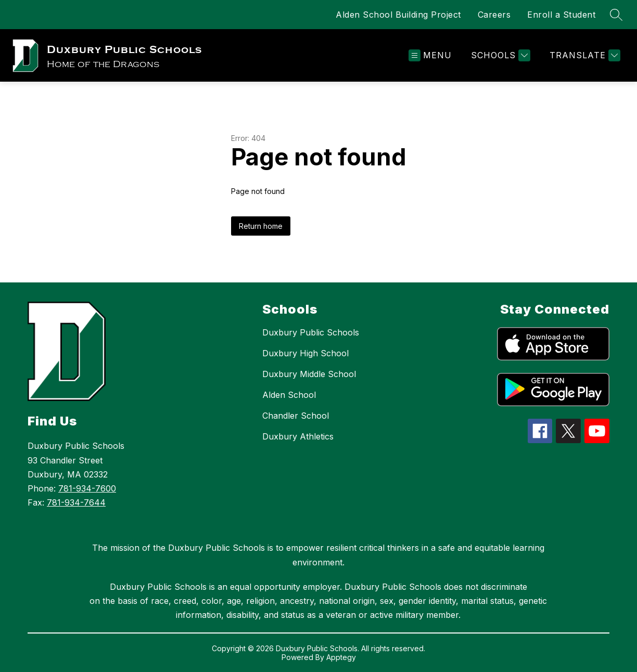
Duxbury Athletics (298, 436)
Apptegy (341, 657)
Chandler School (296, 416)
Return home (261, 226)
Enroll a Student (561, 15)
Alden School (289, 395)
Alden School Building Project (398, 15)
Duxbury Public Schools (311, 332)
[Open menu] (430, 55)
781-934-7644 (76, 502)
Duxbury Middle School (309, 374)
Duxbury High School (305, 353)
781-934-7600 (87, 488)
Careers (494, 15)
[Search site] (616, 15)
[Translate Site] (584, 55)
